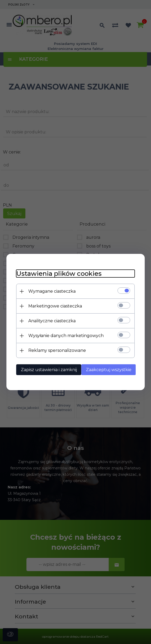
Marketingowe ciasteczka (57, 306)
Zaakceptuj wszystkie (110, 369)
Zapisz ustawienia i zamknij (51, 369)
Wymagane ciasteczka (54, 291)
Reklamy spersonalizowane (59, 350)
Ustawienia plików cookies (61, 273)
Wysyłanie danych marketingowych (68, 335)
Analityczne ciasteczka (54, 321)
